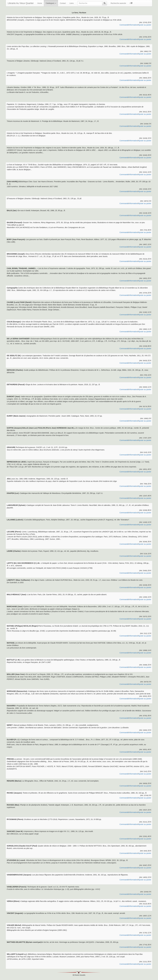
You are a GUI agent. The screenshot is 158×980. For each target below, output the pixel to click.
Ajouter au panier (145, 25)
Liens (72, 3)
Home (40, 3)
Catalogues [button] (51, 3)
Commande (124, 25)
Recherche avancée (118, 3)
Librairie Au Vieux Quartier (21, 3)
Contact (63, 3)
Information (133, 25)
